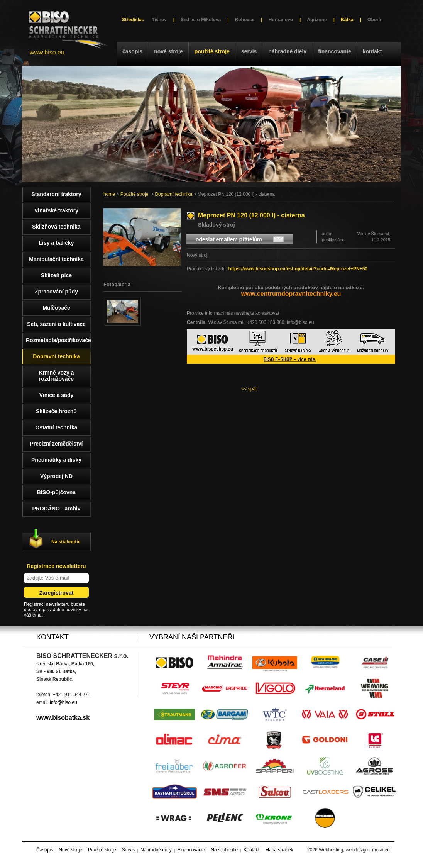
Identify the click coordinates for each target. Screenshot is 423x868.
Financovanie (335, 51)
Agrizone (317, 20)
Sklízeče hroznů (56, 411)
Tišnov (159, 20)
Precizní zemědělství (57, 444)
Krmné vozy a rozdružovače (56, 376)
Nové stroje (168, 51)
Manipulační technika (56, 259)
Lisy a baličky (56, 243)
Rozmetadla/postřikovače (58, 340)
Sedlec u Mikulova (201, 20)
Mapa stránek (279, 850)
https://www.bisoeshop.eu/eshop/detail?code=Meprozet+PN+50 (298, 269)
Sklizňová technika (56, 227)
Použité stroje (212, 51)
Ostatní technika (57, 427)
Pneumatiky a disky (56, 460)
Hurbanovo (281, 20)
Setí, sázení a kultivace (56, 324)
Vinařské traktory (56, 210)
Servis (249, 51)
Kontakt (372, 51)
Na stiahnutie (66, 542)
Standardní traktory (56, 194)
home (109, 194)
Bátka (347, 20)
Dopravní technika (173, 194)
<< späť (249, 389)
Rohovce (245, 20)
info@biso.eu (63, 702)
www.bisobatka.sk (63, 718)
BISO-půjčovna (56, 492)
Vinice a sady (56, 395)
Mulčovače (56, 308)
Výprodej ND (56, 476)
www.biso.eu (47, 52)
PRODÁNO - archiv (56, 509)
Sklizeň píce (56, 275)
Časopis (132, 51)
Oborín (375, 20)
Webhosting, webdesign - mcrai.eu (354, 850)
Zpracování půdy (56, 292)
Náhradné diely (287, 51)
